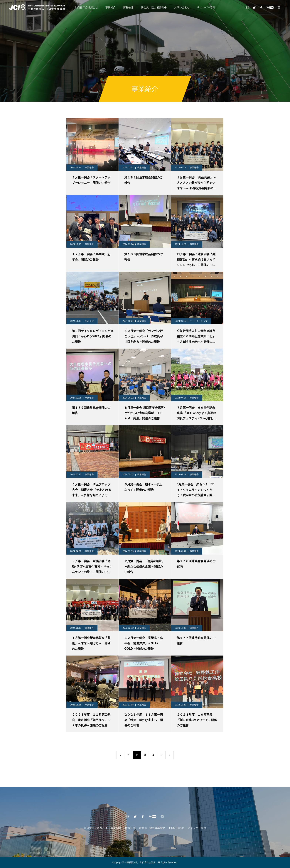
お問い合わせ (182, 7)
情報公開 (128, 7)
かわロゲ (89, 321)
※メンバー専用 (206, 7)
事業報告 (89, 168)
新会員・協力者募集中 (154, 7)
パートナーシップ (199, 321)
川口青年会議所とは (86, 7)
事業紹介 (111, 7)
